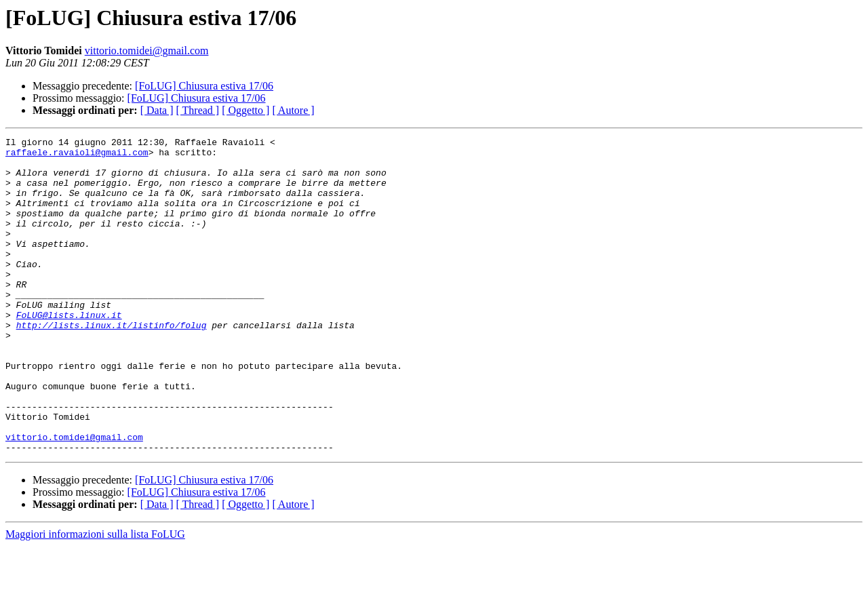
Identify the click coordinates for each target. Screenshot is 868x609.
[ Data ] (157, 110)
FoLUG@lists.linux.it (69, 351)
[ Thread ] (198, 110)
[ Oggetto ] (245, 110)
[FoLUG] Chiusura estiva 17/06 (204, 86)
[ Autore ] (293, 110)
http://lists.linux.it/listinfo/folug (112, 364)
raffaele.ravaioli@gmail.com (77, 156)
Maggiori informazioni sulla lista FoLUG (95, 597)
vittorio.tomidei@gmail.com (147, 51)
